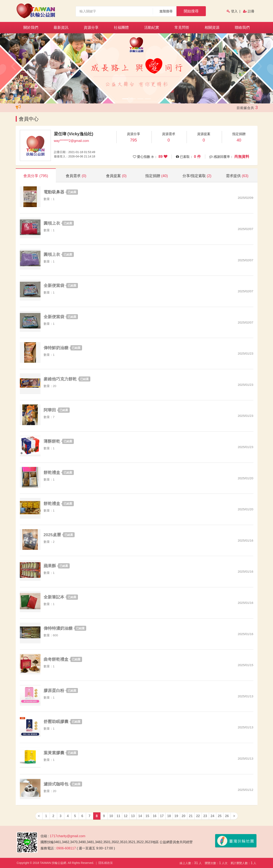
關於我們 (31, 28)
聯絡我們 (242, 28)
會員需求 (76, 176)
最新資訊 (61, 28)
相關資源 (212, 28)
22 (198, 816)
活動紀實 (152, 28)
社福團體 (121, 28)
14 (140, 816)
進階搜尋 (166, 11)
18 (169, 816)
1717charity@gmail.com (68, 836)
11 (118, 816)
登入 (234, 11)
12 (126, 816)
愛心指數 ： (152, 157)
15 (147, 816)
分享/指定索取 (197, 176)
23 (205, 816)
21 (191, 816)
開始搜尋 (191, 11)
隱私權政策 (106, 863)
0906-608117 (66, 848)
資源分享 (91, 28)
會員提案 (116, 176)
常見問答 (182, 28)
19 (176, 816)
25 (220, 816)
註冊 (251, 11)
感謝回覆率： (231, 157)
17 (162, 816)
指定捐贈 (157, 176)
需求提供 (237, 176)
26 (227, 816)
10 (111, 816)
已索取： (191, 157)
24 (212, 816)
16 (155, 816)
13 (133, 816)
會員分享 (36, 176)
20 (184, 816)
